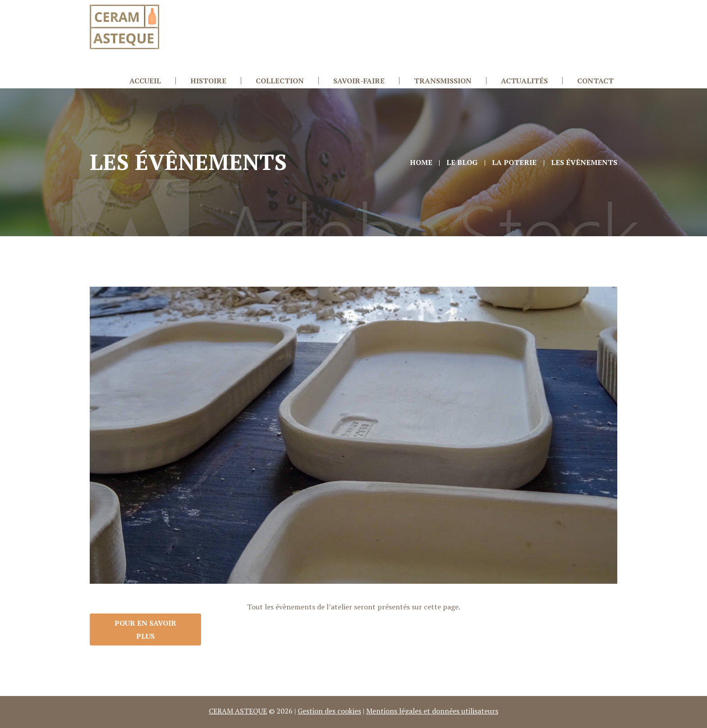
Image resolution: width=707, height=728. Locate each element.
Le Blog (462, 162)
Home (421, 162)
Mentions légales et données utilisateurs (432, 711)
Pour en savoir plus (145, 630)
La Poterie (514, 162)
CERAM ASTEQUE (238, 711)
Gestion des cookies (329, 711)
